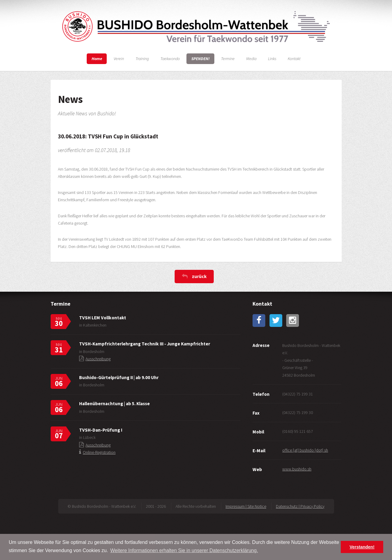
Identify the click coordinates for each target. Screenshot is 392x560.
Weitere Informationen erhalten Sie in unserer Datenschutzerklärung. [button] (184, 550)
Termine (228, 59)
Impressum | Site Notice (246, 506)
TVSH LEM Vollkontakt (103, 318)
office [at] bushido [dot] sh (305, 450)
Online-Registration (99, 452)
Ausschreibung (98, 359)
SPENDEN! (201, 59)
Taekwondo (170, 59)
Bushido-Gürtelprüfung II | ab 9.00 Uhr (119, 377)
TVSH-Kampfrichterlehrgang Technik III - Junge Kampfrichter (145, 344)
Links (272, 59)
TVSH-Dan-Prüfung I (101, 430)
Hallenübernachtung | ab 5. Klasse (114, 404)
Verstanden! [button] (362, 547)
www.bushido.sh (297, 469)
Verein (119, 59)
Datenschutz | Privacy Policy (300, 506)
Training (142, 59)
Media (251, 59)
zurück (199, 276)
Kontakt (294, 59)
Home (97, 59)
